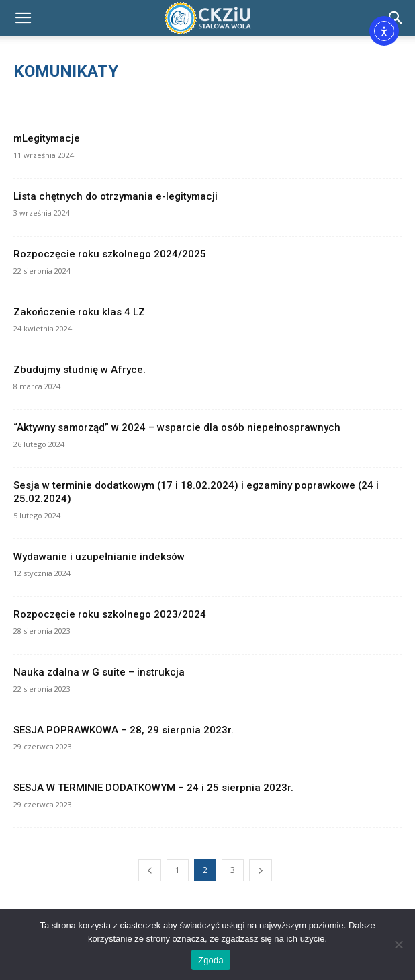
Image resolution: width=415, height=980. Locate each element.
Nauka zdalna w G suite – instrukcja (99, 672)
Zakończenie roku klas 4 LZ (79, 312)
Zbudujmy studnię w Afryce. (80, 370)
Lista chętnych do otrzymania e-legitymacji (116, 196)
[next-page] (261, 870)
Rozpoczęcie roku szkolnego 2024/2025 (110, 254)
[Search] (396, 18)
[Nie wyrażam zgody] (398, 944)
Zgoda (211, 960)
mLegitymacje (47, 138)
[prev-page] (150, 870)
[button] (23, 18)
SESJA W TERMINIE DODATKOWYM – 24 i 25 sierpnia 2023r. (153, 788)
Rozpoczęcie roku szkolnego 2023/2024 (110, 614)
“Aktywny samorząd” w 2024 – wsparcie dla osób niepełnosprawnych (177, 427)
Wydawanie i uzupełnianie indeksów (99, 557)
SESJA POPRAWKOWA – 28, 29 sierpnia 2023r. (124, 730)
